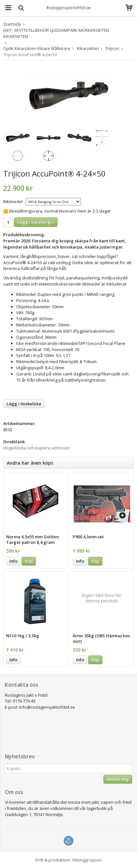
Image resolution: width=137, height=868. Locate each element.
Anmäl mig (118, 779)
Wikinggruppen (87, 860)
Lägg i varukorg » (36, 222)
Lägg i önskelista (24, 404)
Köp (29, 561)
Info (13, 561)
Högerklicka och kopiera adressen (37, 448)
